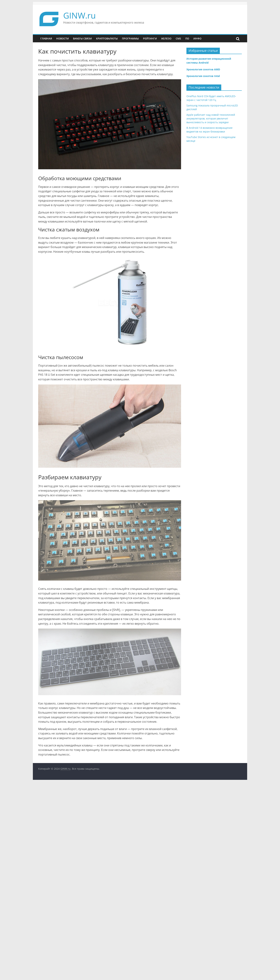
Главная (46, 38)
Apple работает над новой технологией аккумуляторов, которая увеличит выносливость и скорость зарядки (211, 118)
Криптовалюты (107, 38)
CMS (178, 38)
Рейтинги (150, 38)
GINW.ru (79, 15)
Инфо (197, 38)
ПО (187, 38)
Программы (130, 38)
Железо (166, 38)
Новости (62, 38)
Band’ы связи (82, 38)
